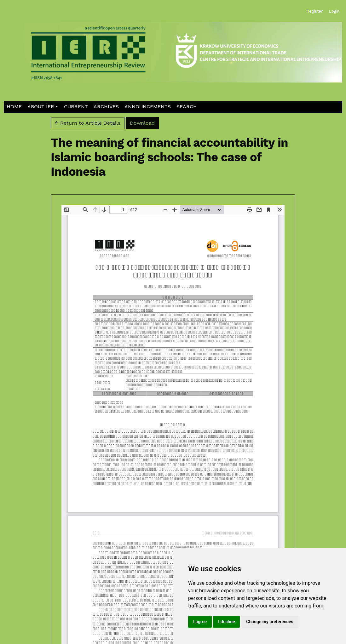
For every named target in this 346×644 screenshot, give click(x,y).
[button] (43, 107)
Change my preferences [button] (270, 622)
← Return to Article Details (88, 123)
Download (144, 123)
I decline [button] (226, 622)
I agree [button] (200, 622)
